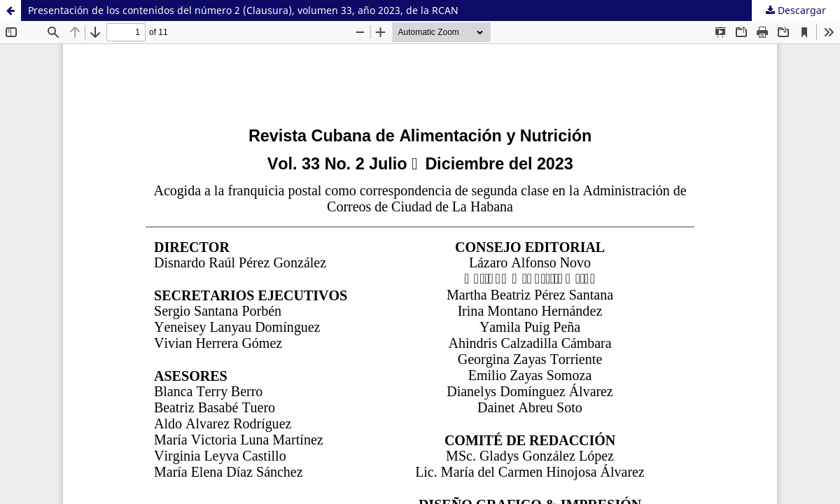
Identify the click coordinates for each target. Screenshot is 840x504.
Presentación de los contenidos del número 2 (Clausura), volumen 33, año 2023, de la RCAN (243, 10)
